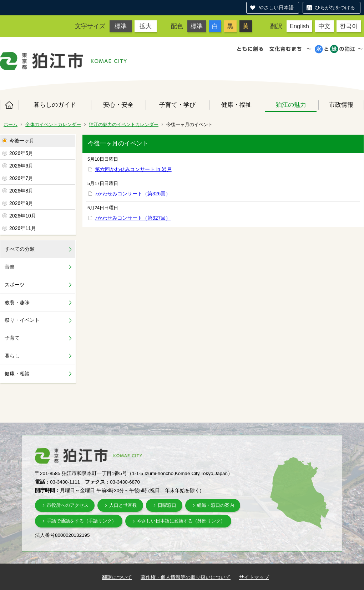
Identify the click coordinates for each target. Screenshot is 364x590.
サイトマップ (254, 577)
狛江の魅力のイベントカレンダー (124, 124)
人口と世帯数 (123, 505)
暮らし (12, 356)
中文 (324, 26)
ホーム (9, 105)
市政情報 (341, 105)
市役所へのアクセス (68, 505)
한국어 (349, 26)
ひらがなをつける (335, 7)
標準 (121, 26)
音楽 (10, 267)
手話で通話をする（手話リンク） (82, 521)
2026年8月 (21, 191)
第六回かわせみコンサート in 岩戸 (133, 169)
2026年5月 (21, 153)
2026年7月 (21, 178)
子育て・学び (177, 105)
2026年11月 (23, 228)
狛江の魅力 (291, 105)
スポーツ (15, 285)
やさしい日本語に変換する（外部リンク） (181, 521)
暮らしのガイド (55, 105)
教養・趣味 (17, 302)
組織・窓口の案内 (216, 505)
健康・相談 (17, 374)
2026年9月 (21, 203)
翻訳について (117, 577)
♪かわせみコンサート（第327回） (133, 218)
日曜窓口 (167, 505)
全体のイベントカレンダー (53, 124)
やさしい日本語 (276, 7)
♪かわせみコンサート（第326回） (133, 194)
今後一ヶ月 (22, 141)
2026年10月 (23, 216)
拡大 (146, 26)
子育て (12, 338)
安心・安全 (118, 105)
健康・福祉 (236, 105)
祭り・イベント (22, 320)
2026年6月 (21, 166)
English (299, 26)
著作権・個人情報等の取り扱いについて (186, 577)
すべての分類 (20, 249)
